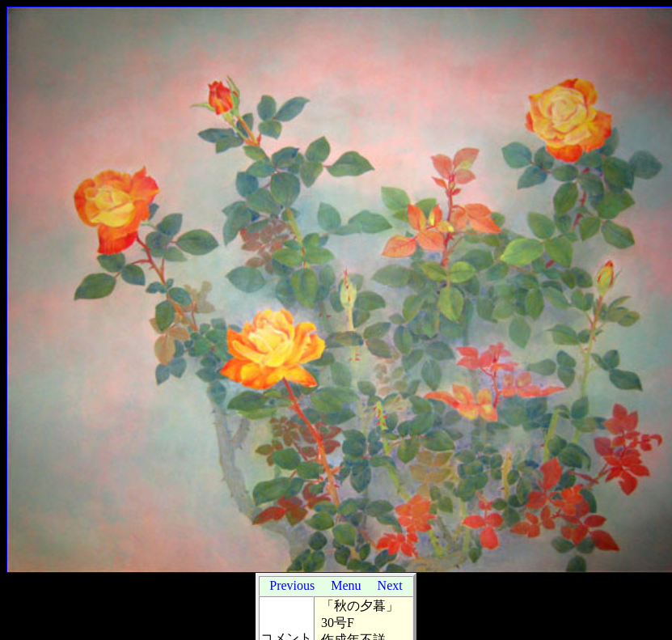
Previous (292, 585)
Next (390, 585)
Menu (346, 585)
